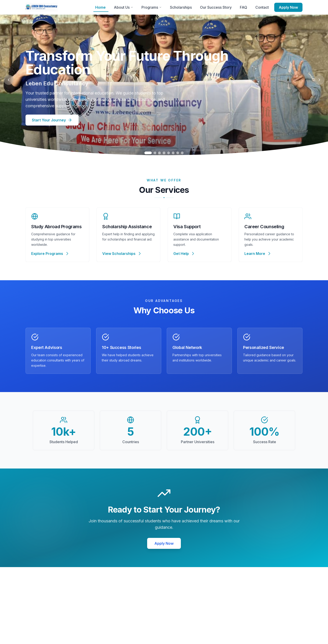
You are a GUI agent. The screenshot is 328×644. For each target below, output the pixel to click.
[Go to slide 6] (173, 153)
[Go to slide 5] (169, 153)
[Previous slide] (9, 80)
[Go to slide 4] (164, 153)
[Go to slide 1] (148, 153)
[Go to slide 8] (182, 153)
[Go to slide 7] (178, 153)
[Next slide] (319, 80)
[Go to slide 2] (155, 153)
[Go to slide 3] (159, 153)
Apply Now (288, 7)
